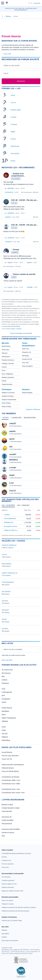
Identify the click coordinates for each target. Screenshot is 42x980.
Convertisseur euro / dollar (11, 784)
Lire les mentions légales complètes (12, 329)
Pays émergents (27, 366)
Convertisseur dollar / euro (11, 780)
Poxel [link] (4, 727)
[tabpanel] (21, 459)
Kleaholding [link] (6, 740)
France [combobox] (6, 73)
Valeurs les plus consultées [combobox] (13, 649)
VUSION (13, 117)
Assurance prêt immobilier (11, 829)
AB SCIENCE (6, 592)
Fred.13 (12, 491)
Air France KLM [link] (7, 670)
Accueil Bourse (7, 752)
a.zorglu (13, 467)
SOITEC (13, 139)
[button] (3, 3)
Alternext (5, 353)
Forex (4, 370)
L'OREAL (7, 515)
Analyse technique (8, 396)
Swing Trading (6, 406)
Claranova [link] (5, 683)
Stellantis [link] (5, 721)
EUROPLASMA (16, 110)
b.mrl (11, 483)
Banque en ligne (7, 805)
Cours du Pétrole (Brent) (10, 771)
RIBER (13, 132)
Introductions (6, 357)
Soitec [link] (4, 730)
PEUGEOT (5, 610)
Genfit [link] (4, 702)
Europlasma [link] (6, 699)
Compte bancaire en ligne (11, 808)
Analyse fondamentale (9, 400)
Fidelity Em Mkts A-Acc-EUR (13, 530)
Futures (4, 367)
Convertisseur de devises (10, 777)
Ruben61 (8, 217)
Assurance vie (7, 817)
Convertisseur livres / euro (11, 789)
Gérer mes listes (7, 660)
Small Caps (5, 350)
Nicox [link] (4, 715)
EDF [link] (3, 696)
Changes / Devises (8, 363)
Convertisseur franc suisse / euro (13, 793)
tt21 (11, 447)
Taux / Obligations (7, 374)
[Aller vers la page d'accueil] (7, 3)
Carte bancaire (7, 811)
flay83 (12, 475)
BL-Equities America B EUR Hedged (16, 526)
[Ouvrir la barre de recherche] (29, 3)
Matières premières (8, 377)
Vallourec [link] (5, 737)
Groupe (16, 250)
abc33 (12, 439)
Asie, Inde (25, 363)
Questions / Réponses (33, 409)
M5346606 (11, 213)
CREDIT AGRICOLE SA (10, 573)
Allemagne (26, 356)
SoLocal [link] (5, 734)
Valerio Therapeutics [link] (9, 718)
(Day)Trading (6, 346)
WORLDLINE (15, 146)
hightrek (10, 263)
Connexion (37, 3)
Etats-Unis (26, 349)
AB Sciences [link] (6, 673)
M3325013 (14, 460)
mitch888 (30, 287)
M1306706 (11, 238)
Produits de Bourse (8, 360)
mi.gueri (10, 287)
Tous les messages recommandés (21, 333)
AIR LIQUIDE (15, 154)
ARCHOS (5, 601)
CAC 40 (13, 103)
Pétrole (4, 381)
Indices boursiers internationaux (13, 765)
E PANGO (14, 124)
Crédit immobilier (8, 820)
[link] (16, 853)
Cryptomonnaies (7, 384)
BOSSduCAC (9, 192)
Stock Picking (6, 403)
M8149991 (11, 188)
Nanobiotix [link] (5, 711)
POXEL (13, 161)
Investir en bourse (8, 833)
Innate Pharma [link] (7, 708)
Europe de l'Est (27, 359)
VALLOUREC (16, 179)
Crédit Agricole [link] (7, 692)
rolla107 (13, 423)
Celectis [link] (4, 680)
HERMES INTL (9, 522)
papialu (12, 431)
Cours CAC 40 (7, 759)
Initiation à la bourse (8, 393)
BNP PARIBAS (7, 564)
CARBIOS (15, 252)
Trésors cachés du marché (24, 274)
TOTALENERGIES (10, 519)
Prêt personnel (7, 824)
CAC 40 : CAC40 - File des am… (25, 200)
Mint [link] (3, 676)
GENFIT (4, 619)
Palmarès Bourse (8, 768)
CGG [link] (3, 689)
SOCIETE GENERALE (9, 545)
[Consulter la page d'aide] (31, 3)
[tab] (5, 418)
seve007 (13, 454)
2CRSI (13, 95)
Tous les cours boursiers (10, 756)
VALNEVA (5, 629)
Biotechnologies (27, 393)
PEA (3, 836)
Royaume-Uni (27, 352)
